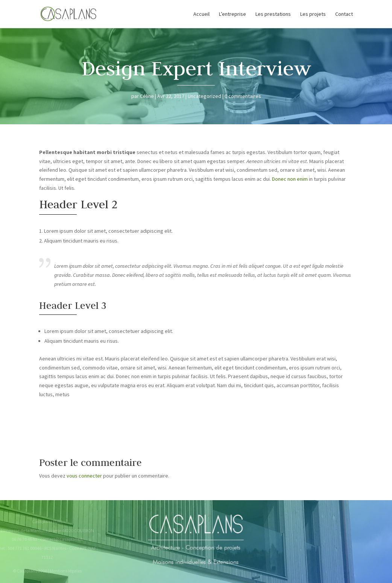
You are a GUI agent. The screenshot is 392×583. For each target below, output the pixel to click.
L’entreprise (232, 14)
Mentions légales (63, 571)
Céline (147, 96)
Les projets (313, 14)
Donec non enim (290, 179)
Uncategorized (204, 96)
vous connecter (84, 476)
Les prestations (273, 14)
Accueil (201, 14)
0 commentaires (243, 96)
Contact (344, 14)
